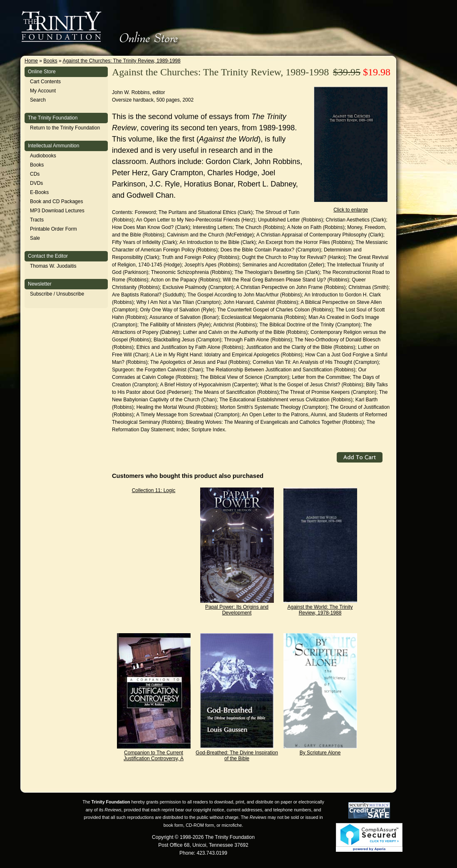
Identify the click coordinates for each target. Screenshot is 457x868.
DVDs (36, 183)
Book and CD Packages (56, 201)
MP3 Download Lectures (57, 211)
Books (50, 61)
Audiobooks (43, 156)
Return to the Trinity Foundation (65, 128)
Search (38, 100)
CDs (35, 174)
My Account (43, 91)
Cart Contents (45, 82)
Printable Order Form (53, 229)
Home (31, 61)
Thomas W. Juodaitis (53, 266)
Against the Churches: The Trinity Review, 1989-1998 (121, 61)
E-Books (39, 192)
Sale (35, 238)
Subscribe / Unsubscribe (57, 294)
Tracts (37, 220)
